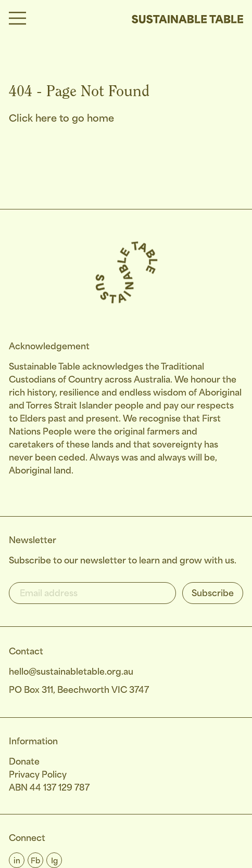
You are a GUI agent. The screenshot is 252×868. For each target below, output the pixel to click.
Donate (24, 762)
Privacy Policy (38, 775)
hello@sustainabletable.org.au (71, 672)
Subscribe (213, 594)
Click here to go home (61, 119)
